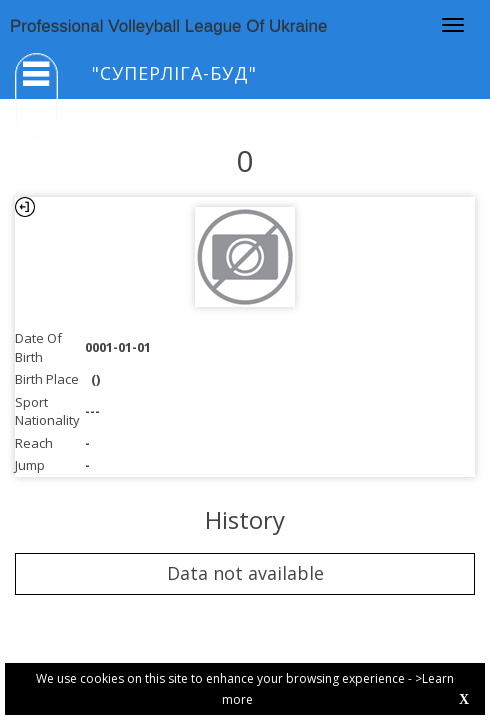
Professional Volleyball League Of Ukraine (169, 26)
